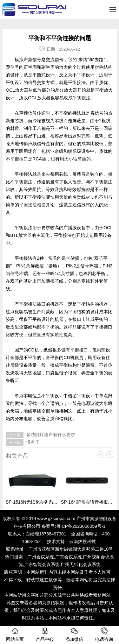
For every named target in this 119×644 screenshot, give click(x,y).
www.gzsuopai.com (56, 519)
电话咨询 (104, 635)
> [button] (110, 454)
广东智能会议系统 (42, 564)
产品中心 (45, 635)
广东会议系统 (69, 557)
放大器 (44, 98)
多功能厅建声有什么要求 (50, 435)
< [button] (101, 454)
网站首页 (15, 635)
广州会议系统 (41, 557)
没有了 (32, 442)
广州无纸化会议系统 (81, 564)
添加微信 (74, 635)
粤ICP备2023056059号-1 (81, 526)
